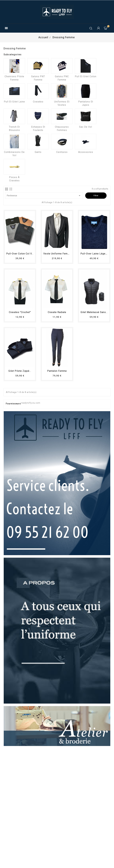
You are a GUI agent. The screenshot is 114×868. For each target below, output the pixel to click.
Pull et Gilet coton (86, 76)
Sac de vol (86, 127)
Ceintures (62, 152)
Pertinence (44, 196)
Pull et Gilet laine (14, 102)
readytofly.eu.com (31, 403)
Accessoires (86, 152)
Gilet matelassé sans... (94, 312)
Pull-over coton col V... (20, 254)
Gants (38, 152)
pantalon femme (57, 371)
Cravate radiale (57, 312)
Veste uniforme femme (57, 254)
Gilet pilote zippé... (20, 371)
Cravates (38, 102)
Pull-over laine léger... (94, 254)
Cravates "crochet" (20, 312)
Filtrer (96, 196)
